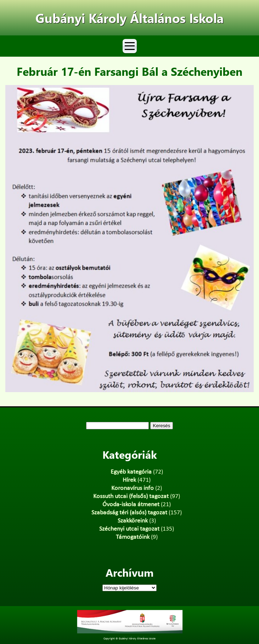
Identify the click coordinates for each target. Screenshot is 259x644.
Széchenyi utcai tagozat (129, 529)
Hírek (129, 480)
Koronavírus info (133, 488)
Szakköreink (133, 521)
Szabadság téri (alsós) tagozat (129, 513)
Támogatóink (133, 537)
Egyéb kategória (131, 472)
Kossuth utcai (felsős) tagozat (131, 496)
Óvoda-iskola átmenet (131, 505)
